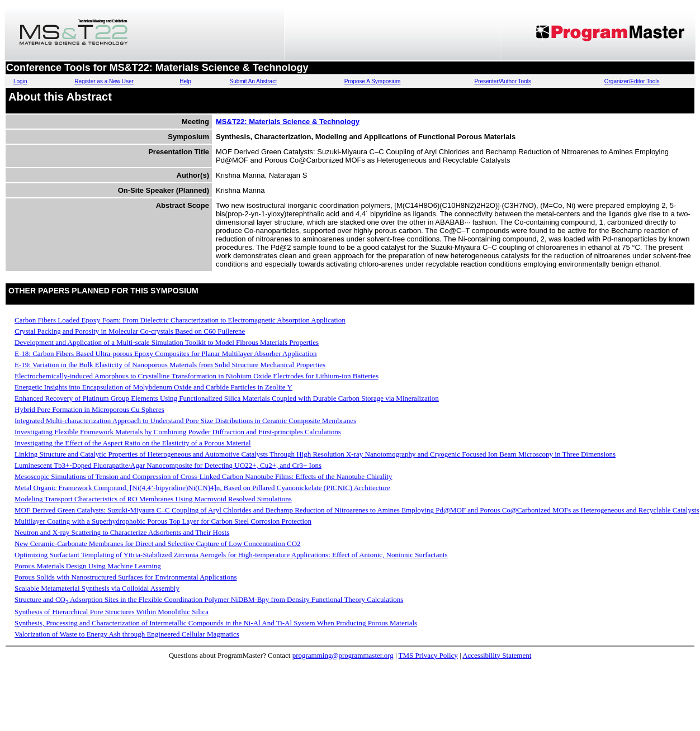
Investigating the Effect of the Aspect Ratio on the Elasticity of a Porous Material (133, 443)
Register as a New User (104, 81)
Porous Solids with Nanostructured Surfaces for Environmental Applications (126, 577)
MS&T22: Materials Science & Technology (288, 122)
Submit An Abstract (253, 81)
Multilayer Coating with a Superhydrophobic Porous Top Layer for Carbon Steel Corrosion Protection (163, 521)
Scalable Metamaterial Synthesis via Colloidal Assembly (97, 588)
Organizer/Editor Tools (632, 81)
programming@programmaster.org (343, 655)
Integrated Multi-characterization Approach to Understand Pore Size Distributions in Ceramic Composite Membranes (185, 421)
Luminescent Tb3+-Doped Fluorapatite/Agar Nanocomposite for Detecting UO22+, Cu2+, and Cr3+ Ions (168, 465)
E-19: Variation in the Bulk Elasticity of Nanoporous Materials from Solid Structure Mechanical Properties (170, 365)
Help (185, 81)
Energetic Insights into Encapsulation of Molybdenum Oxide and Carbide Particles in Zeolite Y (153, 387)
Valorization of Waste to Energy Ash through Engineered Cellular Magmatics (127, 634)
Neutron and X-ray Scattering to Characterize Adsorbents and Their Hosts (122, 532)
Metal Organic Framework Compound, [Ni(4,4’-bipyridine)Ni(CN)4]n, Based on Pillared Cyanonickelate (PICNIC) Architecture (202, 488)
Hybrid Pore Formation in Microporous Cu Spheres (89, 409)
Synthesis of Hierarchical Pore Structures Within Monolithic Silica (112, 612)
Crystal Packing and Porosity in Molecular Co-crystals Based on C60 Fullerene (130, 331)
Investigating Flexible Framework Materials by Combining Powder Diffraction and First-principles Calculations (178, 432)
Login (20, 81)
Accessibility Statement (497, 655)
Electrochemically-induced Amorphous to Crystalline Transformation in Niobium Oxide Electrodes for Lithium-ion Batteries (197, 376)
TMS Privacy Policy (428, 655)
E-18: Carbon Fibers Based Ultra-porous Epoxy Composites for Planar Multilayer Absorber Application (166, 353)
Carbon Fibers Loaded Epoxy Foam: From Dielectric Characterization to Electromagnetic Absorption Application (180, 320)
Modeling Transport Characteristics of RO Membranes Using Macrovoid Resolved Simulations (153, 499)
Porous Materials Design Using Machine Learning (88, 566)
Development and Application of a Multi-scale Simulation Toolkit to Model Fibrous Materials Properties (167, 342)
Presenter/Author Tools (503, 81)
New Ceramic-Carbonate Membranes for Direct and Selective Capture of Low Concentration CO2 (158, 543)
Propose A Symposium (373, 81)
